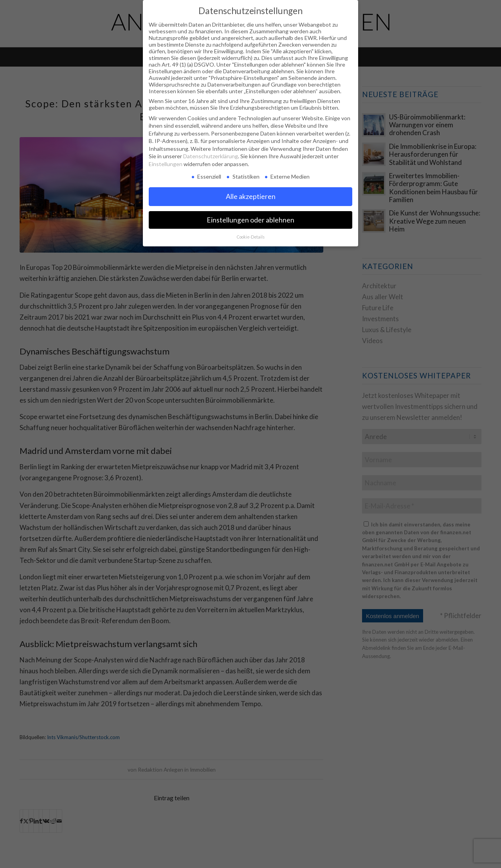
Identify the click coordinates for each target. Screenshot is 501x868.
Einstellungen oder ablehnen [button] (250, 220)
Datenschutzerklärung (211, 156)
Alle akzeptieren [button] (251, 196)
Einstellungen (166, 164)
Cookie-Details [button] (251, 237)
